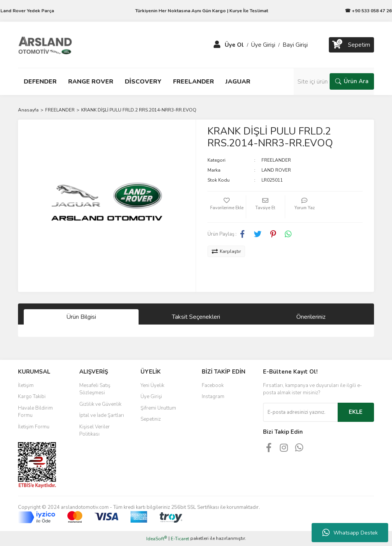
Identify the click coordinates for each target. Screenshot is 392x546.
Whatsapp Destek (350, 533)
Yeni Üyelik (152, 385)
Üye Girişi (151, 397)
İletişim (26, 385)
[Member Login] (217, 45)
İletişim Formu (34, 427)
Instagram (213, 397)
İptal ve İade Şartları (102, 415)
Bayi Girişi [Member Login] (295, 45)
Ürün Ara (352, 81)
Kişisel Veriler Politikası (95, 431)
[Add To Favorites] (227, 207)
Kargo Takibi (32, 397)
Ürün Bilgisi (81, 317)
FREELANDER (276, 160)
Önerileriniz (311, 317)
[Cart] (351, 45)
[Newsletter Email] (300, 412)
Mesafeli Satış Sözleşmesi (95, 389)
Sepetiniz (151, 419)
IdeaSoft (157, 539)
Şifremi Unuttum (158, 408)
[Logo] (45, 44)
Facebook (213, 385)
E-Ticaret (180, 539)
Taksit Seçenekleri (196, 317)
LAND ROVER (276, 170)
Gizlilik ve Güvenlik (100, 404)
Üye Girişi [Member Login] (263, 45)
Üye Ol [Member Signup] (234, 45)
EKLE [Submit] (356, 412)
